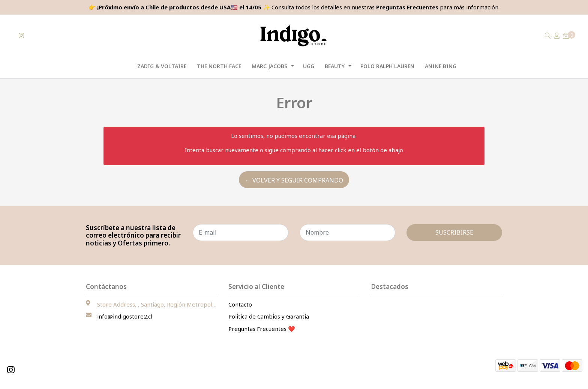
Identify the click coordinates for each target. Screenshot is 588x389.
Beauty (335, 66)
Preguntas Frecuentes (407, 7)
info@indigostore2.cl (125, 316)
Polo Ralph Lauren (387, 66)
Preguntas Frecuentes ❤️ (262, 329)
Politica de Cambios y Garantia (269, 316)
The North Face (219, 66)
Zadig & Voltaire (162, 66)
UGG (309, 66)
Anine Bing (441, 66)
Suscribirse (454, 232)
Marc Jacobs (269, 66)
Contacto (240, 304)
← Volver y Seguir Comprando (294, 180)
